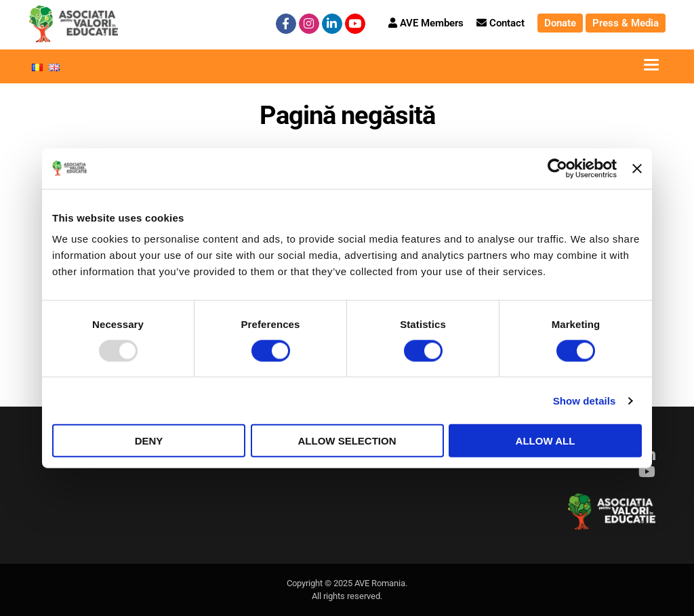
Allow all (546, 441)
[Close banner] (637, 168)
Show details (585, 400)
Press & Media (626, 23)
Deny (149, 441)
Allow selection (347, 441)
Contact (501, 23)
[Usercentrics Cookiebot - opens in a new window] (557, 168)
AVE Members (426, 23)
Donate (560, 23)
